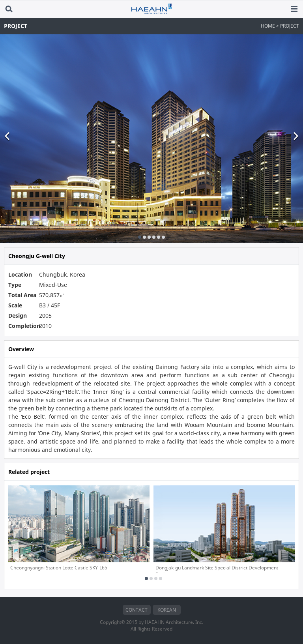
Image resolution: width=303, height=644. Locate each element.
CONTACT (137, 610)
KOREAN (167, 610)
